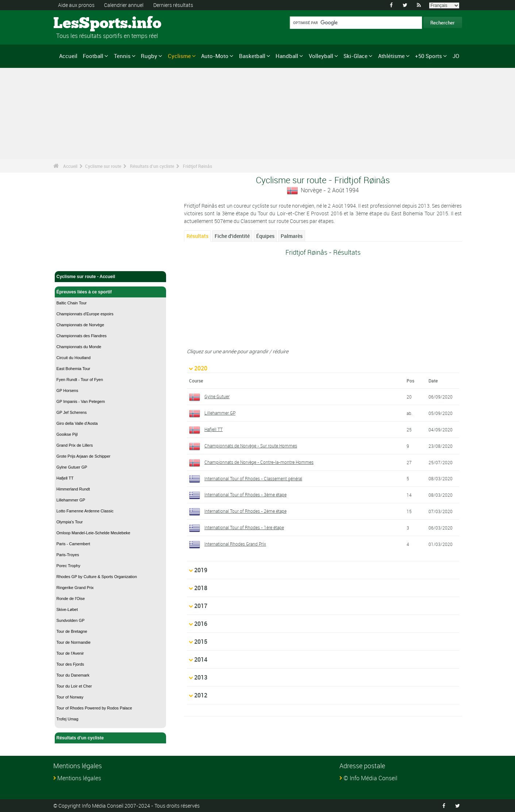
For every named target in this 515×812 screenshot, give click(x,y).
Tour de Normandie (74, 642)
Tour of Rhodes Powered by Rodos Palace (94, 708)
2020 (201, 368)
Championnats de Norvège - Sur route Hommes (251, 446)
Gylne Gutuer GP (72, 467)
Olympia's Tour (70, 522)
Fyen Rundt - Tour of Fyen (80, 380)
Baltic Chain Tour (72, 303)
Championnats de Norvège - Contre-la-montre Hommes (259, 462)
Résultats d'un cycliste (152, 166)
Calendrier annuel (124, 5)
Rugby (149, 56)
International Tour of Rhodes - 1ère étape (244, 527)
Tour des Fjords (70, 664)
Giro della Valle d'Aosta (77, 423)
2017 (201, 606)
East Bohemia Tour (74, 369)
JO (456, 56)
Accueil (68, 56)
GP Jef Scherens (72, 412)
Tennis (122, 56)
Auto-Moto (215, 56)
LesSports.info (81, 24)
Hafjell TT (65, 478)
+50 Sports (428, 56)
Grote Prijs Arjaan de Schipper (84, 456)
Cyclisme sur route (103, 166)
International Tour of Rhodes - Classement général (253, 478)
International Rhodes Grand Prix (235, 544)
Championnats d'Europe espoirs (85, 314)
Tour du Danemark (73, 675)
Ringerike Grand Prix (75, 588)
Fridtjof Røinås (197, 166)
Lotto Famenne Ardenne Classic (85, 511)
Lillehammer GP (71, 500)
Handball (287, 56)
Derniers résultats (173, 5)
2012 (201, 695)
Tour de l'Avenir (70, 653)
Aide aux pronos (76, 5)
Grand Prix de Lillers (75, 445)
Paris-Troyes (68, 555)
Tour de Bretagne (72, 631)
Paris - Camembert (73, 544)
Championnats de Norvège (80, 325)
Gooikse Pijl (67, 434)
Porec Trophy (68, 566)
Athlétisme (391, 56)
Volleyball (321, 56)
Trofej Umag (68, 719)
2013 (201, 677)
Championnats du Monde (79, 347)
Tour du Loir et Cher (74, 686)
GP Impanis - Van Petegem (81, 401)
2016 (201, 624)
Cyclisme (179, 56)
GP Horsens (68, 390)
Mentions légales (79, 778)
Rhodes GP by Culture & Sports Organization (97, 577)
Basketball (252, 56)
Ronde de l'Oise (71, 599)
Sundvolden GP (71, 620)
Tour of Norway (70, 697)
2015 (201, 642)
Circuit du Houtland (74, 358)
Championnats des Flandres (82, 336)
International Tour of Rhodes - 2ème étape (245, 511)
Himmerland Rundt (73, 489)
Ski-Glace (355, 56)
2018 (201, 588)
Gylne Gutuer (217, 396)
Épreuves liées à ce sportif (111, 292)
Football (93, 56)
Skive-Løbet (67, 609)
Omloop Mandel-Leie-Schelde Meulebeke (93, 533)
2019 (201, 570)
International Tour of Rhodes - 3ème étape (245, 494)
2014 (201, 659)
